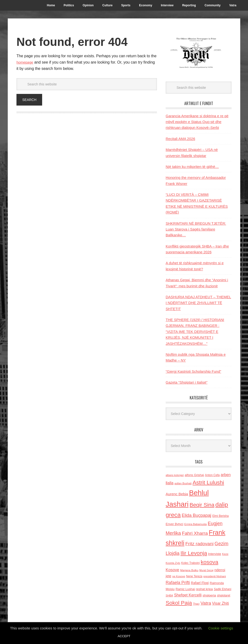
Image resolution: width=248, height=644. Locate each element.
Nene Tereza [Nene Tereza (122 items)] (194, 576)
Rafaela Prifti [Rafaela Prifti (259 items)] (178, 583)
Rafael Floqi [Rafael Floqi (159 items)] (200, 583)
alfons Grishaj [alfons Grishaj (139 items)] (194, 475)
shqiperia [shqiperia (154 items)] (209, 595)
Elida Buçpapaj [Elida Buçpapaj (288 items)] (196, 515)
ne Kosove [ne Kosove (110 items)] (179, 576)
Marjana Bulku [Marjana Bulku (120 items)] (189, 570)
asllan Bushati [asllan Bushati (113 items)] (183, 483)
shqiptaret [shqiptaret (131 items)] (224, 595)
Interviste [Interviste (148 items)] (215, 554)
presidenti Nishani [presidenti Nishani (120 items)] (215, 576)
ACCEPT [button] (124, 636)
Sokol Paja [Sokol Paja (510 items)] (179, 603)
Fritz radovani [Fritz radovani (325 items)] (199, 544)
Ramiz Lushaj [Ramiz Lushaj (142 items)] (185, 589)
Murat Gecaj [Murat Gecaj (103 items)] (206, 570)
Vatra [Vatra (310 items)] (206, 603)
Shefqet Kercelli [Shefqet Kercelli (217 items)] (188, 595)
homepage (26, 62)
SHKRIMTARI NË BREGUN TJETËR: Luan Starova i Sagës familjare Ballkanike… (196, 229)
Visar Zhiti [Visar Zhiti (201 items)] (221, 603)
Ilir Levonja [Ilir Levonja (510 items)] (194, 553)
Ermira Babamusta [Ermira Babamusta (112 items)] (196, 524)
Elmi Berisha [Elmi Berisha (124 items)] (221, 516)
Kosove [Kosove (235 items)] (172, 570)
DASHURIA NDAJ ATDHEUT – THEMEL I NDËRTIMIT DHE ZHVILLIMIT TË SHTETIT (198, 303)
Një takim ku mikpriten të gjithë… (192, 167)
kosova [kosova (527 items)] (209, 562)
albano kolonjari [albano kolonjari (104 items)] (175, 475)
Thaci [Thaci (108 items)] (196, 604)
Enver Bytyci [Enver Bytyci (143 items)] (174, 524)
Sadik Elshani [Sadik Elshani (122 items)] (223, 589)
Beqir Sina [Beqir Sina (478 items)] (202, 505)
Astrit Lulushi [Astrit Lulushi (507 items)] (208, 482)
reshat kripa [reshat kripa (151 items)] (204, 589)
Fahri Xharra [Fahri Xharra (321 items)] (195, 533)
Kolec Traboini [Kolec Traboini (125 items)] (190, 563)
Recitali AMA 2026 (180, 139)
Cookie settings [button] (221, 628)
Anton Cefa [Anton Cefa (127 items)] (212, 475)
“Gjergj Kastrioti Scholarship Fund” (193, 371)
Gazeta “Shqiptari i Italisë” (187, 382)
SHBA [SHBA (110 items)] (169, 595)
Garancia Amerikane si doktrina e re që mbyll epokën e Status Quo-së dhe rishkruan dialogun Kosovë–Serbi (197, 122)
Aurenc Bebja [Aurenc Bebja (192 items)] (177, 494)
